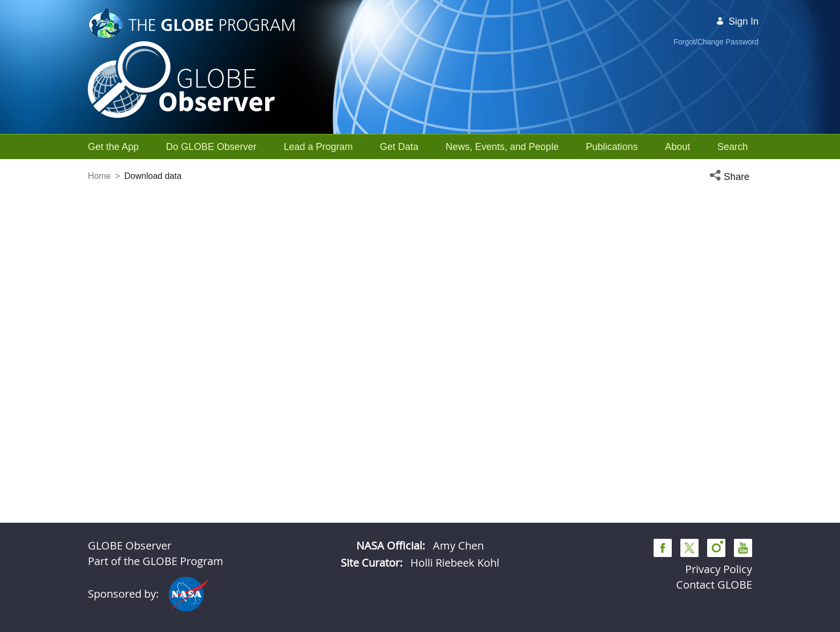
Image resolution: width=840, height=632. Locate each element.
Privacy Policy (719, 569)
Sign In (737, 21)
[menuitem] (113, 147)
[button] (731, 177)
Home (99, 176)
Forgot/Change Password (716, 42)
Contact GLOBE (714, 585)
